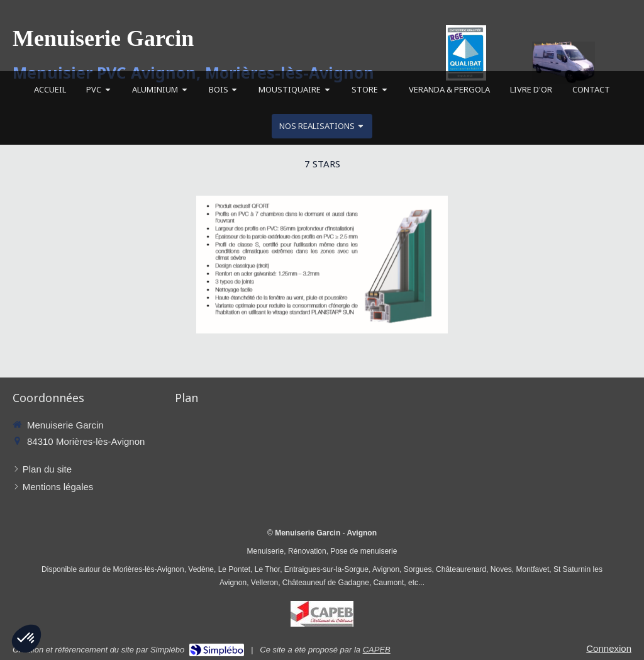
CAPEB (377, 650)
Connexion (609, 648)
